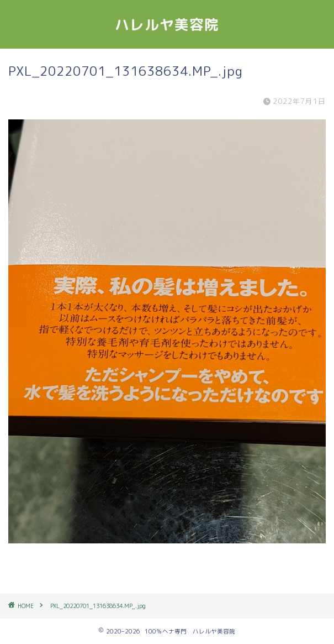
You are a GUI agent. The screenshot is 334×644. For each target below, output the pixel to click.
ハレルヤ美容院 (167, 24)
